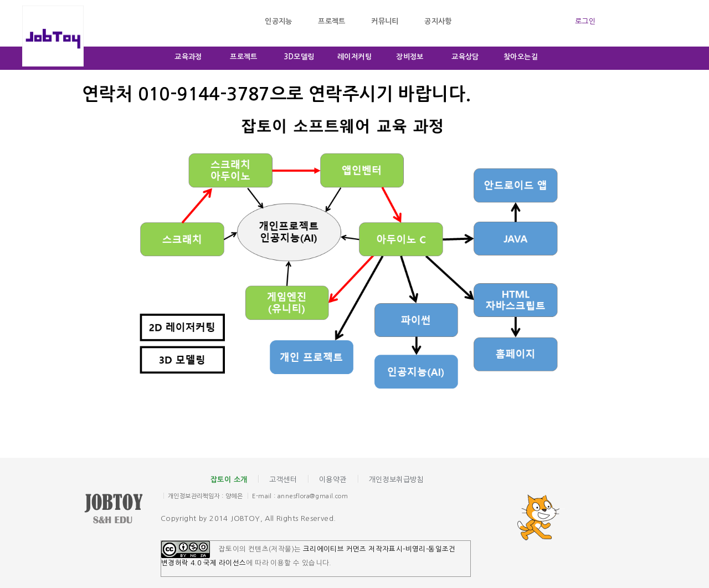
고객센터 (283, 480)
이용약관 (333, 480)
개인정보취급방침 (396, 480)
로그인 (585, 21)
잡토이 (122, 510)
